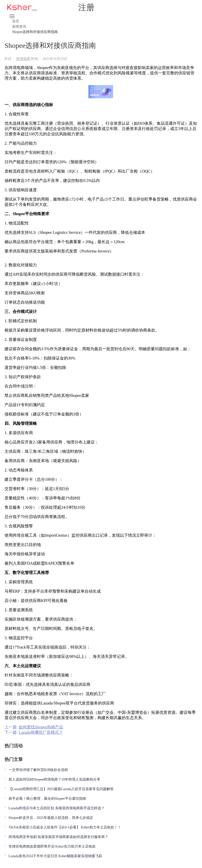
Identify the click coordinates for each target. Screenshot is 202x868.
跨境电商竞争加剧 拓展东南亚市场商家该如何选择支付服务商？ (59, 837)
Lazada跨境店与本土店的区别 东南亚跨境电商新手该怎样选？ (57, 808)
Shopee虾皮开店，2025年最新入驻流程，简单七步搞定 (51, 818)
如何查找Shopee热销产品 (41, 727)
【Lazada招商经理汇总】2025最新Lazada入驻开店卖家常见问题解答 (61, 789)
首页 (16, 21)
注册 (86, 7)
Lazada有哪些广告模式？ (41, 732)
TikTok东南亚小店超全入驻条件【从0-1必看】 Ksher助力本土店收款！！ (65, 827)
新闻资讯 (19, 27)
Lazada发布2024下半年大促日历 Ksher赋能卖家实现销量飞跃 (55, 856)
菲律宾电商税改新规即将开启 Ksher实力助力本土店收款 (52, 846)
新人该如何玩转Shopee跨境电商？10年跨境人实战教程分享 (54, 779)
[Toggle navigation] (35, 10)
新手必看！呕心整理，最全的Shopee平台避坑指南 (47, 799)
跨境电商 (23, 59)
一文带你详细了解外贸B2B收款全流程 (38, 770)
